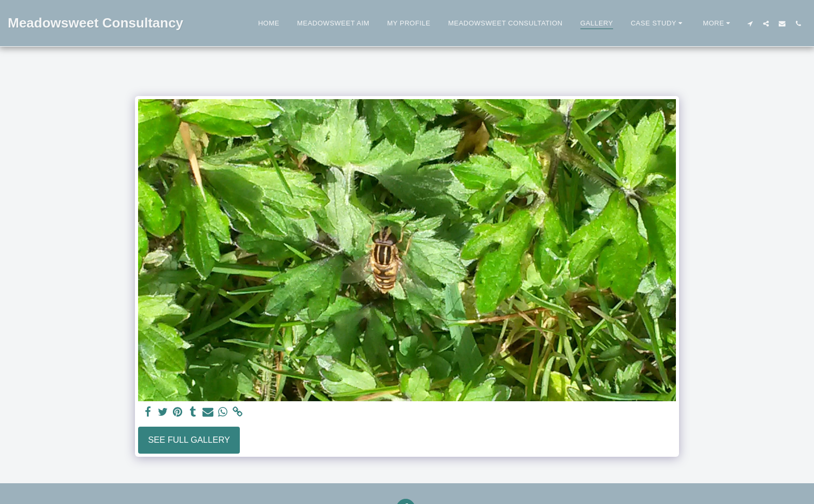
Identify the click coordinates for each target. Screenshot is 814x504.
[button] (658, 23)
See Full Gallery (189, 440)
